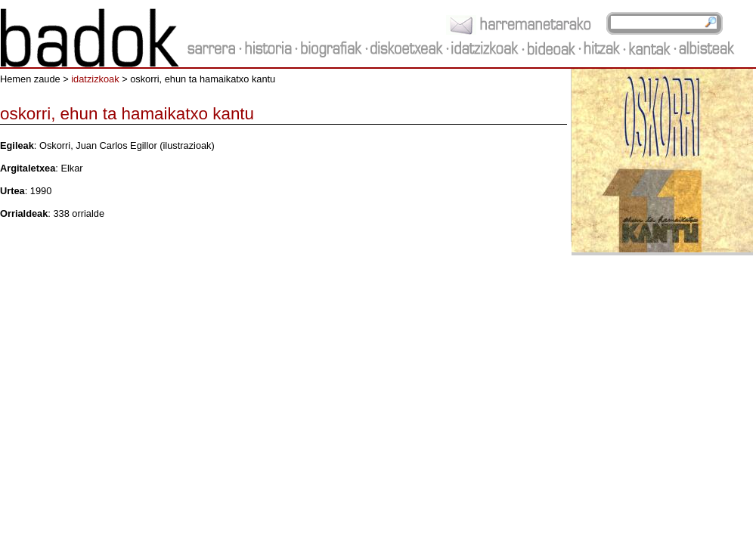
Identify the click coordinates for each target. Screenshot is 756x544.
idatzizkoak (95, 79)
